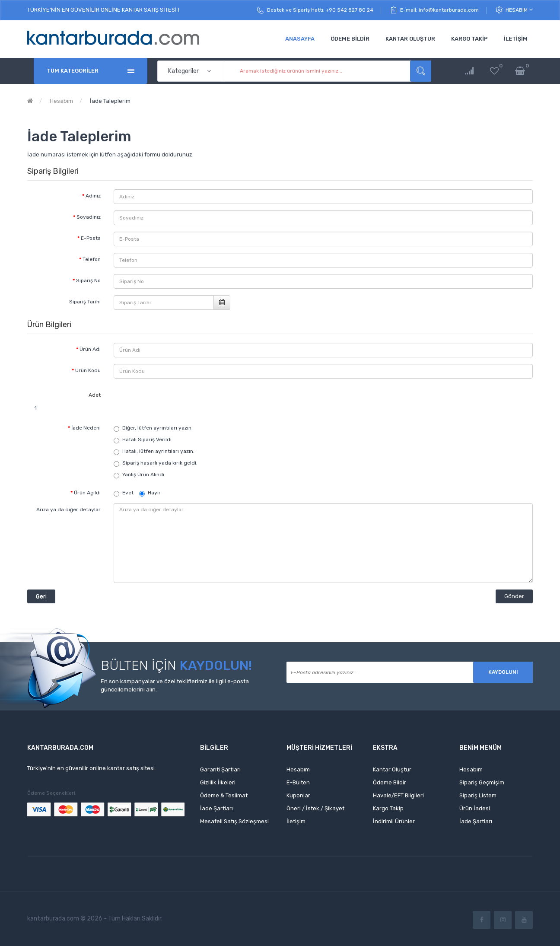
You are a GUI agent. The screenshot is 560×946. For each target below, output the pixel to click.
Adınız (93, 196)
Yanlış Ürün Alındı (143, 475)
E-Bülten (298, 782)
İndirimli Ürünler (394, 821)
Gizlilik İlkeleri (218, 782)
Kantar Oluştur (392, 769)
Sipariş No (88, 280)
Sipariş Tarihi (85, 302)
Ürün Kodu (88, 370)
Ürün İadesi (475, 808)
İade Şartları (216, 808)
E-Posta (91, 238)
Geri (41, 596)
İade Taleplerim (110, 101)
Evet (124, 493)
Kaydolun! (503, 672)
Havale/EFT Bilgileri (398, 795)
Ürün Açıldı (87, 493)
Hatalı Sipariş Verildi (147, 440)
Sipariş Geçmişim (482, 782)
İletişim (296, 821)
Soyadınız (89, 217)
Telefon (92, 259)
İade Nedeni (86, 428)
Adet (95, 395)
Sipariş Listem (478, 795)
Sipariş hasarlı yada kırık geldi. (160, 463)
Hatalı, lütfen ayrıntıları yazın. (158, 451)
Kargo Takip (388, 808)
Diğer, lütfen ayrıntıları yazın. (157, 428)
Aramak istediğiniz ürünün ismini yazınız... (421, 71)
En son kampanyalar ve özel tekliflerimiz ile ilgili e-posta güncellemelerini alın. (175, 685)
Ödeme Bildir (390, 782)
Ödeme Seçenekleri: (52, 793)
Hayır (150, 493)
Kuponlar (298, 795)
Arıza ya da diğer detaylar (68, 510)
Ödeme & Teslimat (224, 795)
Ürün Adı (90, 349)
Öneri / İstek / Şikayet (315, 808)
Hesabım (519, 10)
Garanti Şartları (220, 769)
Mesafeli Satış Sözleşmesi (234, 821)
